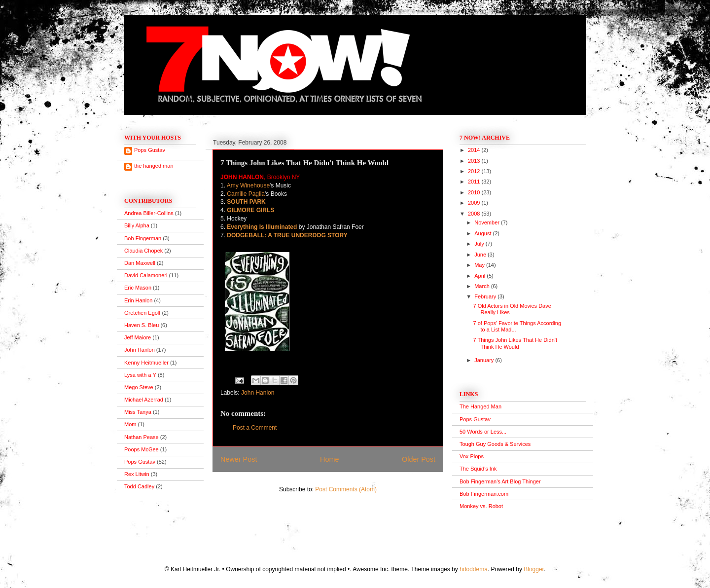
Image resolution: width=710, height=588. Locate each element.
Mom (130, 424)
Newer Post (239, 459)
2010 (475, 192)
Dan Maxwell (140, 263)
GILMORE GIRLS (250, 210)
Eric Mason (138, 288)
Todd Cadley (139, 486)
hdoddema (474, 569)
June (481, 255)
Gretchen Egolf (142, 313)
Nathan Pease (142, 437)
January (485, 360)
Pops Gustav (150, 150)
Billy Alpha (137, 225)
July (480, 244)
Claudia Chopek (143, 251)
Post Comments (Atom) (346, 489)
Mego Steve (139, 387)
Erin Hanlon (138, 300)
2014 (475, 150)
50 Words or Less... (483, 432)
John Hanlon (258, 393)
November (488, 222)
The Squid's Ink (478, 469)
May (480, 265)
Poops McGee (142, 449)
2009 (475, 203)
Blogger (534, 569)
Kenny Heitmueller (146, 363)
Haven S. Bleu (142, 325)
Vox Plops (472, 456)
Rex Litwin (137, 474)
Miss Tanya (138, 412)
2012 (475, 171)
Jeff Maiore (138, 337)
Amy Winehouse (248, 185)
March (483, 286)
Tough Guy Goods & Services (495, 444)
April (480, 276)
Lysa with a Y (140, 375)
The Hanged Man (480, 406)
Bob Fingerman (143, 238)
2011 (475, 182)
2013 (475, 161)
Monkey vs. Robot (481, 506)
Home (329, 459)
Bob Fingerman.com (484, 494)
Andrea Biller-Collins (149, 213)
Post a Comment (255, 428)
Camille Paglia (246, 194)
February (486, 296)
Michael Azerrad (144, 400)
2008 (475, 214)
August (483, 233)
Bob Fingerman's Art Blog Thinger (500, 481)
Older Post (419, 459)
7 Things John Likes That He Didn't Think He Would (515, 343)
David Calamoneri (146, 275)
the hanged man (154, 166)
